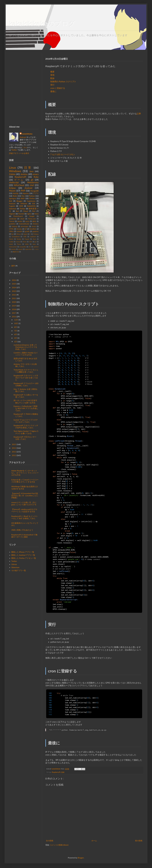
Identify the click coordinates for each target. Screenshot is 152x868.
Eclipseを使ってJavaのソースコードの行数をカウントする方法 (25, 481)
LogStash (33, 237)
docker (20, 221)
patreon (36, 247)
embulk (19, 231)
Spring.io (13, 198)
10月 (16, 323)
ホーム (94, 841)
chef (32, 185)
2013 (14, 452)
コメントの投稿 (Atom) (59, 845)
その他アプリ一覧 (19, 570)
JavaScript (13, 219)
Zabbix (12, 174)
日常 (28, 168)
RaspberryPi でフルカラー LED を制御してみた (26, 384)
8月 (15, 327)
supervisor (28, 249)
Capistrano (31, 201)
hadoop (14, 226)
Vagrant (12, 214)
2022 (14, 295)
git (32, 180)
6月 (15, 334)
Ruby (36, 177)
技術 (63, 772)
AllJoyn (19, 234)
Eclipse (12, 188)
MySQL (16, 193)
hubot (11, 244)
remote (13, 249)
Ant (17, 211)
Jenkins (24, 174)
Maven (12, 191)
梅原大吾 (16, 252)
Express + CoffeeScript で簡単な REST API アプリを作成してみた (26, 408)
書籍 (34, 221)
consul (18, 242)
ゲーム (19, 180)
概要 (52, 72)
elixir (31, 242)
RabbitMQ (31, 206)
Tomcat (12, 221)
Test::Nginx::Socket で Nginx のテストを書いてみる (26, 432)
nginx (29, 214)
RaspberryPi (56, 772)
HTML (11, 229)
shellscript (14, 182)
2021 (14, 298)
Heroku (19, 229)
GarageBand (16, 237)
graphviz (36, 231)
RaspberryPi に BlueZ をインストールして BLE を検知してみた (25, 517)
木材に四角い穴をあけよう (22, 530)
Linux (13, 168)
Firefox (32, 198)
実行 (52, 85)
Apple (25, 234)
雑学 (13, 266)
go (36, 242)
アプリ (36, 193)
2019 (14, 306)
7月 (15, 331)
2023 (14, 291)
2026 (14, 280)
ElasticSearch (18, 216)
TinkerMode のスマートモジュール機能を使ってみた (26, 371)
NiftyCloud (19, 185)
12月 (16, 320)
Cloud (26, 211)
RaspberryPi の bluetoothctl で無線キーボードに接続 (24, 536)
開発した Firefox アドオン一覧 (24, 558)
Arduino (36, 224)
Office (11, 231)
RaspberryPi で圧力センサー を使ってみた (25, 438)
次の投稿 (50, 841)
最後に (53, 91)
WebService (33, 182)
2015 (14, 444)
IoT (26, 229)
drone (25, 242)
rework (20, 249)
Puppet (27, 239)
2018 (14, 309)
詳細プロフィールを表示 (19, 153)
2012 (14, 455)
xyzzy (27, 221)
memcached (13, 247)
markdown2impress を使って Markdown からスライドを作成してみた (25, 347)
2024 (14, 287)
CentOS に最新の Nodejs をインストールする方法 (26, 354)
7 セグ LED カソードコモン (63, 154)
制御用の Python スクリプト (63, 82)
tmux (37, 214)
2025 (14, 284)
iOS (34, 203)
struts (34, 226)
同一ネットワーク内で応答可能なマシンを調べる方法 (25, 401)
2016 (14, 317)
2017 (14, 313)
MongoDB (34, 191)
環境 (52, 75)
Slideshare (15, 567)
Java (31, 171)
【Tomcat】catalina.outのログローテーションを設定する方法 (24, 510)
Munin (11, 239)
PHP (23, 191)
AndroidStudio (24, 224)
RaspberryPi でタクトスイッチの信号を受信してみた (26, 426)
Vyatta (11, 242)
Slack (34, 239)
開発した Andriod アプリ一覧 (23, 555)
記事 (139, 114)
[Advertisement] (24, 87)
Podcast (23, 137)
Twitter (14, 150)
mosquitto (23, 247)
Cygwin (12, 206)
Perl (34, 211)
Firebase (36, 234)
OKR (21, 206)
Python (32, 196)
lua (12, 234)
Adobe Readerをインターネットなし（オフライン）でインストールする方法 (25, 473)
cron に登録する (58, 88)
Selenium (13, 209)
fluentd (21, 214)
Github (14, 564)
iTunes (19, 244)
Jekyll (22, 219)
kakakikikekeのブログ (42, 24)
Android (28, 188)
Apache (26, 193)
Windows (15, 171)
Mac (23, 196)
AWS (23, 198)
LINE (25, 237)
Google (32, 216)
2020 (14, 302)
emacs (36, 174)
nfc (30, 247)
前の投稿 (139, 841)
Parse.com (32, 219)
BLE (11, 201)
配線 (52, 78)
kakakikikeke (56, 769)
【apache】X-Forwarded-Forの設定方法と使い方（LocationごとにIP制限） (25, 495)
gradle (27, 231)
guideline (12, 224)
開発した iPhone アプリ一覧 (23, 552)
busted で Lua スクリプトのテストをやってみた (26, 421)
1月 (15, 342)
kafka (27, 244)
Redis (15, 196)
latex (34, 244)
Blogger (20, 201)
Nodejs (19, 239)
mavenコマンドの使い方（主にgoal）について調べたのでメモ (24, 503)
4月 (15, 338)
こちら (25, 147)
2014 (14, 448)
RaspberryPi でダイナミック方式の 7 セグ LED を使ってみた (26, 378)
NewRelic (33, 229)
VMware (24, 203)
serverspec (25, 226)
